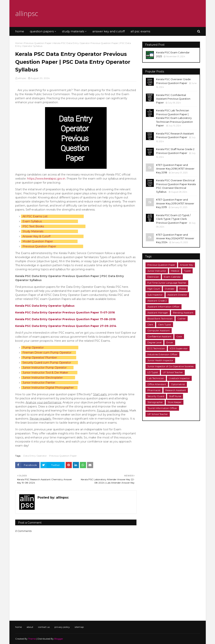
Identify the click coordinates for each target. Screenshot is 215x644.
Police (183, 289)
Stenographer (155, 402)
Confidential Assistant (159, 336)
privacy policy (62, 627)
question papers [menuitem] (42, 31)
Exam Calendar (172, 277)
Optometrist (178, 384)
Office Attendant (157, 384)
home (18, 627)
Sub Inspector (155, 295)
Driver (170, 342)
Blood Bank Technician (160, 319)
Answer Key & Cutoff (36, 236)
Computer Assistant (159, 330)
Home (19, 43)
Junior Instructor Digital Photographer (48, 388)
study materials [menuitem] (73, 31)
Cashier (182, 319)
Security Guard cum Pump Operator (47, 363)
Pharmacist (154, 390)
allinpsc (27, 13)
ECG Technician (156, 348)
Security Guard (156, 396)
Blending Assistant (183, 313)
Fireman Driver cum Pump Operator (47, 353)
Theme (32, 639)
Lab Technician (156, 378)
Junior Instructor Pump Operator (45, 368)
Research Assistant (176, 390)
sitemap (79, 627)
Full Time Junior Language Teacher (167, 283)
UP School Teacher (158, 414)
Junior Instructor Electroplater (43, 378)
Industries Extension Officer (162, 354)
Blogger (59, 639)
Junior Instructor (157, 271)
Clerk (150, 325)
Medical (175, 271)
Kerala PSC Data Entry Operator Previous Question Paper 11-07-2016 (65, 312)
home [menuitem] (20, 31)
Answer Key (187, 265)
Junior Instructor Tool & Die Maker (45, 373)
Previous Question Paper (38, 43)
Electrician (153, 277)
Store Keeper (175, 402)
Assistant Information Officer (164, 307)
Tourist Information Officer (162, 408)
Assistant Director (177, 295)
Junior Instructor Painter (39, 383)
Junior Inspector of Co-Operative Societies (171, 366)
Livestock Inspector (179, 378)
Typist (187, 271)
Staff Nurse (175, 396)
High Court (154, 289)
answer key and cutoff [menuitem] (109, 31)
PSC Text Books (33, 226)
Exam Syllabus (32, 221)
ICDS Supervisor (179, 348)
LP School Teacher (173, 372)
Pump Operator (33, 348)
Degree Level (154, 342)
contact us (44, 627)
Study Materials (33, 231)
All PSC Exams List (35, 216)
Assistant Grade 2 (157, 301)
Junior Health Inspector (160, 360)
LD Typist (153, 372)
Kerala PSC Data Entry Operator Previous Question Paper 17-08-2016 (65, 319)
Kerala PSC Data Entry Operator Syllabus (45, 306)
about (30, 627)
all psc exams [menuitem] (140, 31)
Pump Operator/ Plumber (40, 358)
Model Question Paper (38, 241)
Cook (179, 336)
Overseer (170, 289)
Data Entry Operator (35, 456)
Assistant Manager (158, 313)
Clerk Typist (165, 325)
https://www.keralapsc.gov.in (46, 179)
